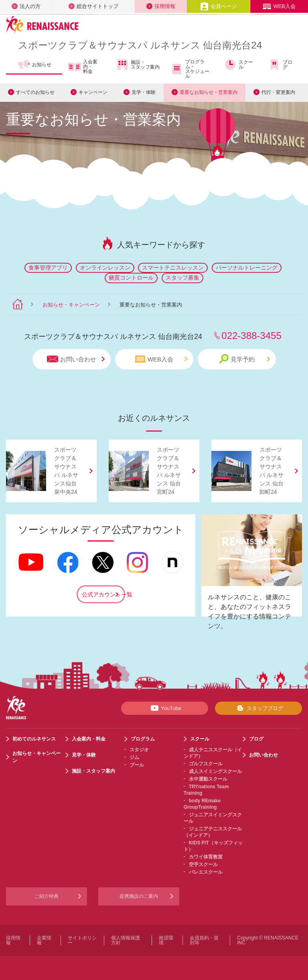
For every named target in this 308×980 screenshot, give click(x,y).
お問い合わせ (76, 359)
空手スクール (203, 864)
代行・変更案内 (278, 92)
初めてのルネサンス (34, 739)
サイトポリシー (82, 940)
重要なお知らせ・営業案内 (209, 92)
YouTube (165, 708)
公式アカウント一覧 (103, 594)
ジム (134, 757)
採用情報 (161, 6)
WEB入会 (279, 6)
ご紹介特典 (47, 896)
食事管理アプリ (48, 268)
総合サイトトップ (93, 6)
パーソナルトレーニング (247, 268)
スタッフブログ (258, 708)
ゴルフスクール (206, 764)
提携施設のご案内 (139, 896)
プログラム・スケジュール (190, 69)
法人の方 (26, 6)
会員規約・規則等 (204, 940)
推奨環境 (166, 940)
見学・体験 (144, 92)
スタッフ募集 (182, 278)
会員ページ (218, 6)
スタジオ (139, 750)
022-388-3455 (251, 336)
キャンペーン (93, 92)
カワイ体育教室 (206, 857)
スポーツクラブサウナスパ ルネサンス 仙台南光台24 (140, 45)
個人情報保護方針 (126, 940)
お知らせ (34, 65)
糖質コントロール (131, 278)
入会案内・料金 (83, 67)
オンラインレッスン (105, 268)
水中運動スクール (208, 779)
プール (137, 765)
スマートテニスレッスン (173, 268)
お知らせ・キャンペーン (71, 305)
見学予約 (244, 359)
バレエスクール (206, 872)
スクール (238, 65)
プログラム (143, 739)
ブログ (280, 65)
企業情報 (44, 940)
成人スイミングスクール (215, 771)
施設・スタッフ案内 (138, 65)
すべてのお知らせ (35, 92)
